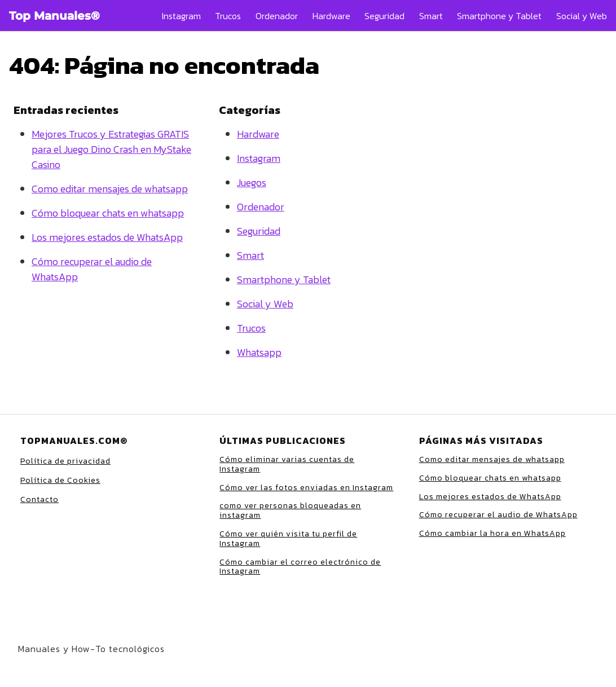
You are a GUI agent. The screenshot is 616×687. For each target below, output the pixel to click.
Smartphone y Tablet (499, 16)
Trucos (228, 16)
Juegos (252, 182)
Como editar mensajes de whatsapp (110, 189)
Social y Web (582, 16)
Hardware (331, 16)
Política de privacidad (65, 461)
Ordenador (277, 16)
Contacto (39, 499)
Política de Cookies (60, 480)
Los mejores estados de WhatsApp (107, 237)
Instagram (181, 16)
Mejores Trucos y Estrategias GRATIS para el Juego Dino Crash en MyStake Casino (111, 149)
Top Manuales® (54, 16)
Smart (431, 16)
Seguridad (384, 16)
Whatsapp (259, 352)
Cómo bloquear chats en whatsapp (108, 213)
